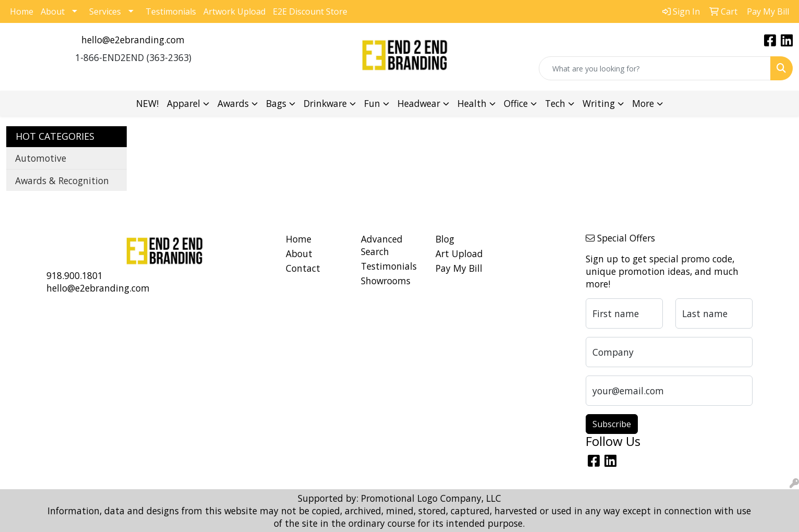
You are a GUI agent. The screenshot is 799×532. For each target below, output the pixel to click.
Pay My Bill (459, 268)
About (53, 11)
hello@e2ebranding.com (133, 40)
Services (105, 11)
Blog (445, 239)
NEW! (147, 103)
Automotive (41, 158)
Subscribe (612, 424)
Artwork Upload (234, 11)
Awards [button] (233, 103)
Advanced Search (382, 245)
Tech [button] (555, 103)
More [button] (643, 103)
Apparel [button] (184, 103)
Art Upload (459, 253)
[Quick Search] (655, 68)
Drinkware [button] (325, 103)
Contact (303, 268)
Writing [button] (599, 103)
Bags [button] (276, 103)
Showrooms (386, 281)
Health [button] (472, 103)
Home (22, 11)
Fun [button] (372, 103)
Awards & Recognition (62, 180)
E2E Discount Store (310, 11)
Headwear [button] (419, 103)
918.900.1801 (75, 275)
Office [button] (516, 103)
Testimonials (171, 11)
